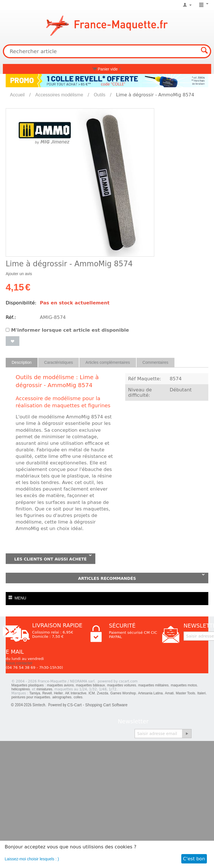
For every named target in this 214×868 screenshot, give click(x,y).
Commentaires (156, 362)
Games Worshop (123, 693)
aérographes (62, 697)
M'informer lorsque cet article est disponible (67, 330)
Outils (99, 95)
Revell (47, 693)
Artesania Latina (150, 693)
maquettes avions (60, 685)
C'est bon (194, 859)
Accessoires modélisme (59, 95)
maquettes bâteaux (90, 685)
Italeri (201, 693)
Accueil (17, 95)
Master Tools (186, 693)
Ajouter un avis (19, 274)
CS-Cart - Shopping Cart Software (97, 705)
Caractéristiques (58, 362)
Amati (169, 693)
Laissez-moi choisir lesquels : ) (32, 859)
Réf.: (11, 317)
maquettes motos (184, 685)
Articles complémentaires (108, 362)
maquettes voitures (122, 685)
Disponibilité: (21, 303)
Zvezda (103, 693)
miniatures (44, 689)
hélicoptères (21, 689)
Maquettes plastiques (27, 685)
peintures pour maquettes (31, 697)
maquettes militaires (154, 685)
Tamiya (35, 693)
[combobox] (107, 51)
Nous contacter (19, 663)
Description (22, 362)
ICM (92, 693)
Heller (58, 693)
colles (78, 697)
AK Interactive (76, 693)
